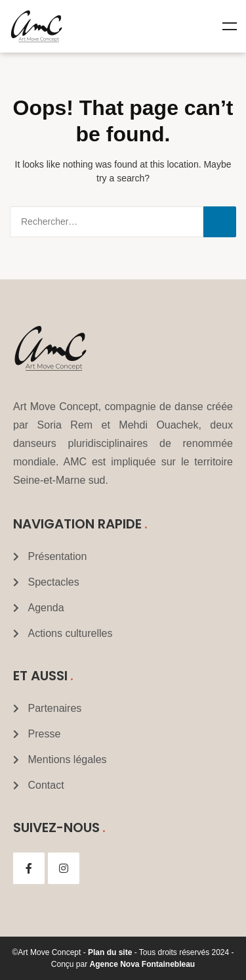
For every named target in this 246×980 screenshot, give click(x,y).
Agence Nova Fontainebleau (143, 964)
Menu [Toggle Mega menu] (230, 26)
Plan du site (110, 952)
